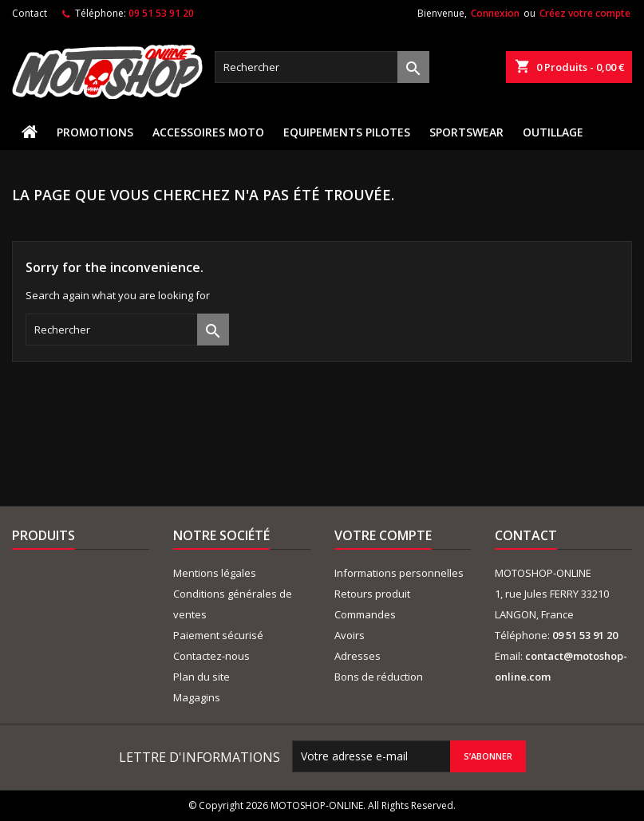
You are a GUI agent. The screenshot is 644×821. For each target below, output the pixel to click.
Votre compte (383, 535)
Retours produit (372, 594)
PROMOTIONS (95, 132)
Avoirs (350, 635)
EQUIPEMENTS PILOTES (347, 132)
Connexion (495, 13)
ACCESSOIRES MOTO (208, 132)
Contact (30, 13)
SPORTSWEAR (466, 132)
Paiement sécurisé (218, 635)
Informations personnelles (399, 573)
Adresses (358, 656)
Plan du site (201, 677)
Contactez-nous (211, 656)
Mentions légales (215, 573)
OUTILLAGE (553, 132)
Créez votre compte (585, 13)
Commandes (365, 614)
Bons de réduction (379, 677)
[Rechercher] (322, 67)
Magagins (197, 697)
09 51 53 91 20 (161, 13)
